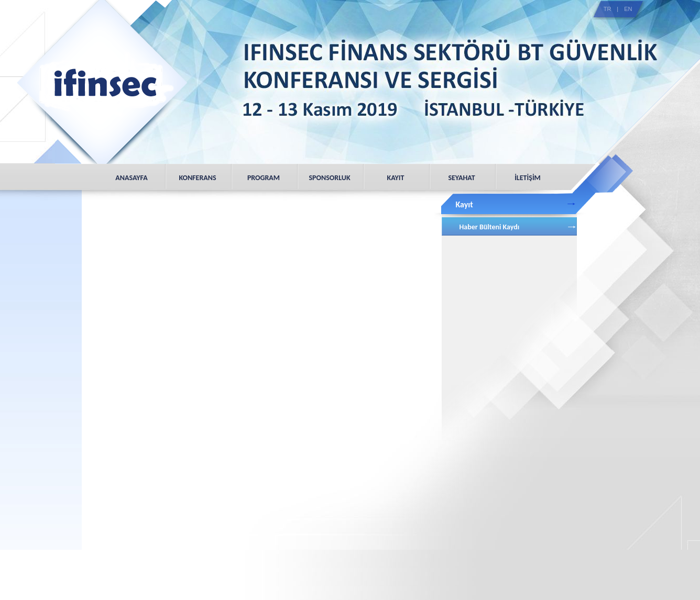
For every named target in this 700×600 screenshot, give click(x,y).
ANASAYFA (131, 178)
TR (608, 9)
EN (628, 9)
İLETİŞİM (528, 178)
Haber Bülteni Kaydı (490, 227)
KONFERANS (197, 178)
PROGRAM (264, 178)
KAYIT (396, 178)
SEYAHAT (461, 178)
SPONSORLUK (329, 178)
